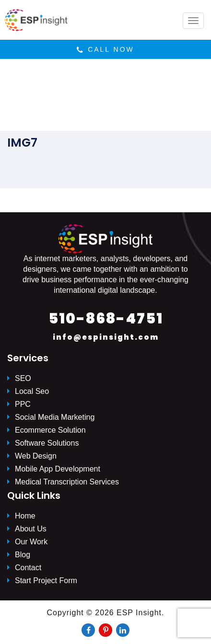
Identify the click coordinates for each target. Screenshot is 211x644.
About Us (31, 529)
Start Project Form (46, 581)
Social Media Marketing (55, 417)
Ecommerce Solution (50, 430)
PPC (23, 404)
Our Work (31, 542)
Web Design (36, 456)
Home (25, 516)
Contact (28, 568)
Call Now (105, 50)
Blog (23, 555)
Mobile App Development (58, 469)
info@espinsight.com (106, 337)
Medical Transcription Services (67, 482)
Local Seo (32, 391)
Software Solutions (47, 443)
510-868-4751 (106, 319)
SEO (23, 378)
